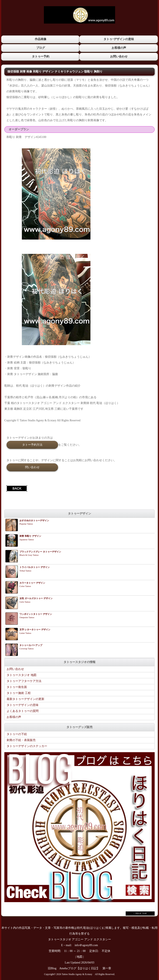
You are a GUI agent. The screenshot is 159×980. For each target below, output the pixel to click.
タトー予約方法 (32, 444)
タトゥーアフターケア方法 (24, 681)
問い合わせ (32, 467)
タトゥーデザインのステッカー (27, 746)
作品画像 (40, 39)
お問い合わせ (119, 56)
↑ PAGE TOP (140, 913)
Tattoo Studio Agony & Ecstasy (77, 974)
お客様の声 (119, 48)
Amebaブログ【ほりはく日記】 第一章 (87, 968)
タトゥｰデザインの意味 (119, 39)
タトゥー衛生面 (17, 687)
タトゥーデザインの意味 (23, 705)
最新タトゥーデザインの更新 (25, 699)
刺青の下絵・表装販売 (21, 740)
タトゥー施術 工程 (19, 693)
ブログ (40, 48)
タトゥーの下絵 (17, 734)
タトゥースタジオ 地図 (22, 675)
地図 (79, 957)
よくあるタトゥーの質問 (23, 711)
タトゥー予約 (40, 56)
